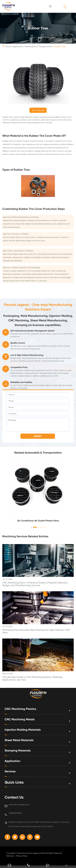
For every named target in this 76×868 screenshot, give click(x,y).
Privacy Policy (22, 859)
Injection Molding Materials (28, 731)
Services (12, 773)
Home (8, 46)
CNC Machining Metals (24, 721)
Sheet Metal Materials (23, 742)
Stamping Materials (21, 752)
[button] (31, 528)
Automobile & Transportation (39, 46)
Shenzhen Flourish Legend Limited (31, 856)
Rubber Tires (60, 46)
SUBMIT (38, 437)
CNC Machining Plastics (25, 710)
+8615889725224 (15, 814)
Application (18, 46)
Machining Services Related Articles (25, 537)
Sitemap (10, 859)
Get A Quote (38, 110)
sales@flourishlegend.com (19, 806)
